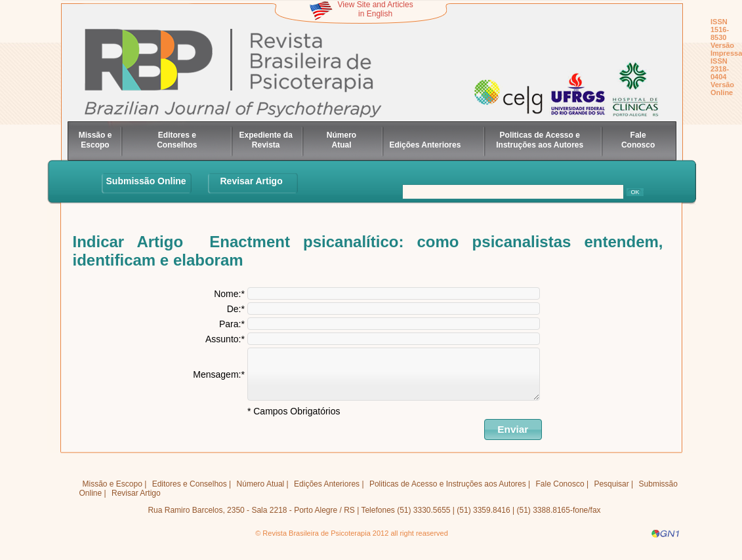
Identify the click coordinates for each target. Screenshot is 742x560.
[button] (513, 439)
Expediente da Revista (266, 140)
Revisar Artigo (252, 181)
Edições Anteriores (425, 145)
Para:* (232, 324)
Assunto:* (225, 339)
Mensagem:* (219, 379)
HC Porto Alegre (613, 94)
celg (489, 101)
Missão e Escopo (95, 140)
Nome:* (229, 294)
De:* (236, 309)
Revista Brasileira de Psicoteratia (237, 73)
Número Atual (341, 140)
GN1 (665, 543)
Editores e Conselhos (177, 140)
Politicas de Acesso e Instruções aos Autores (540, 140)
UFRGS (555, 101)
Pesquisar (611, 494)
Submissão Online (146, 181)
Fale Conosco (638, 140)
